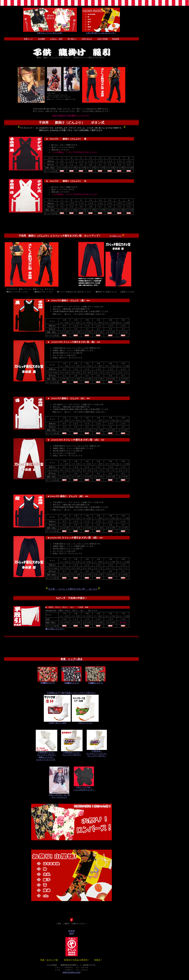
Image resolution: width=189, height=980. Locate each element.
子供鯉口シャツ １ (48, 682)
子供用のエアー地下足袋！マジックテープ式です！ (72, 693)
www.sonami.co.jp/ (72, 972)
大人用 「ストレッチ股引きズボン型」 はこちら (73, 589)
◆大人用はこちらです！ (55, 629)
